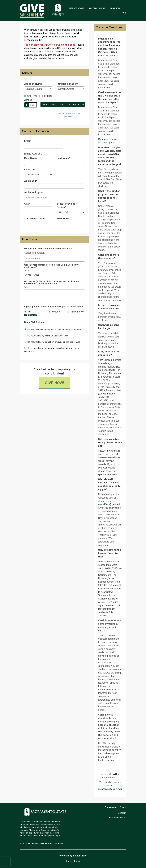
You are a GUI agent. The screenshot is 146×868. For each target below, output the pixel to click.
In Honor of (53, 312)
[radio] (33, 314)
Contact (122, 813)
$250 (54, 105)
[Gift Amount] (33, 105)
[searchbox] (55, 259)
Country (29, 170)
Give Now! (55, 383)
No (37, 275)
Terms (69, 861)
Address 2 (30, 192)
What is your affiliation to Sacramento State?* (48, 249)
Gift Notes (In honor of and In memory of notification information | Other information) (52, 283)
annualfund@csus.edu (110, 504)
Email (28, 141)
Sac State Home (117, 818)
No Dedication (31, 313)
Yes (28, 275)
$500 (63, 105)
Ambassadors (77, 8)
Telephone (63, 219)
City (27, 204)
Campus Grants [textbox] (34, 89)
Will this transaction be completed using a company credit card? (51, 266)
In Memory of (76, 312)
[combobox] (38, 89)
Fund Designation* (67, 84)
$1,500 (81, 105)
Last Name (63, 158)
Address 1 (31, 181)
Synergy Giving (97, 8)
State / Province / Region (67, 205)
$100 (45, 105)
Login (77, 861)
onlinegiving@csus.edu (110, 789)
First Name (31, 158)
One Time (31, 96)
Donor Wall (116, 8)
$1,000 (72, 105)
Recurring (46, 96)
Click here (103, 139)
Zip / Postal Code (35, 219)
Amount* (29, 100)
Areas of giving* (33, 84)
